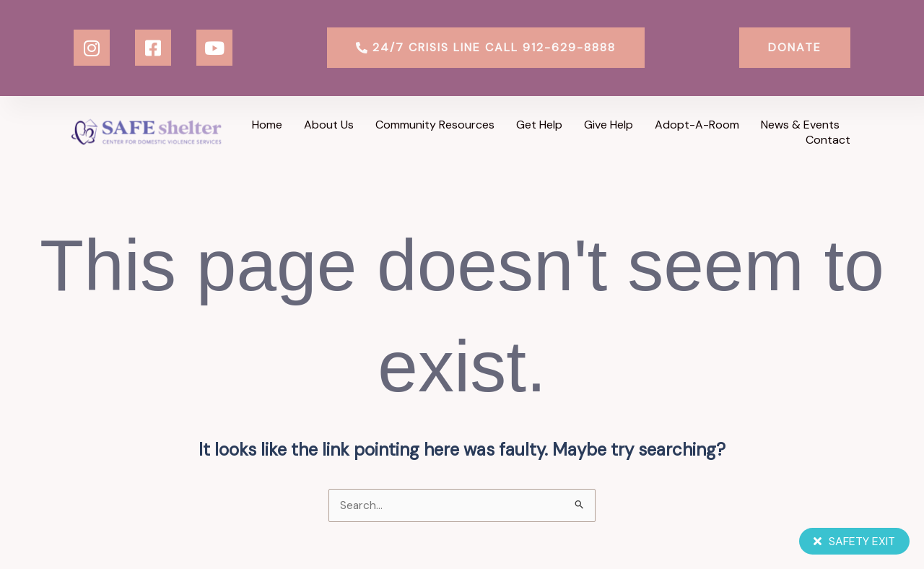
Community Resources (435, 125)
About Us (329, 125)
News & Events (800, 125)
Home (267, 125)
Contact (828, 140)
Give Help (609, 125)
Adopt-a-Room (697, 125)
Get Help (539, 125)
